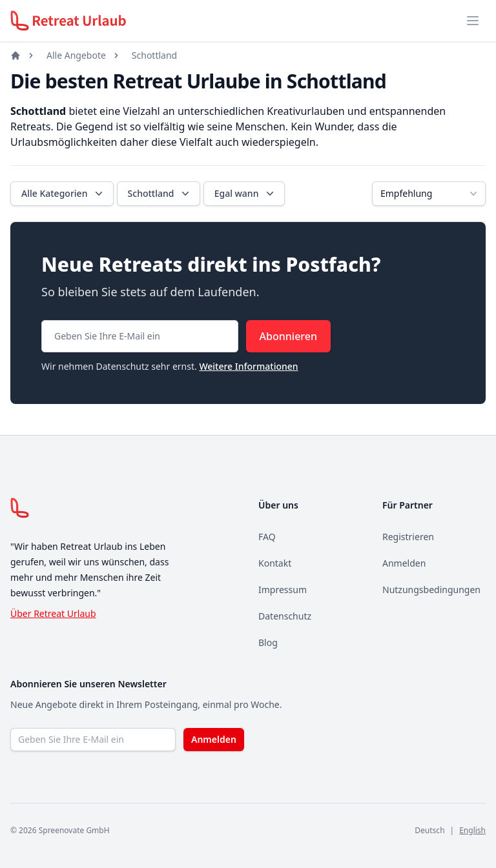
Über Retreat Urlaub (53, 613)
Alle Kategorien (63, 194)
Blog (268, 642)
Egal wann (246, 194)
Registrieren (408, 537)
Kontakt (275, 563)
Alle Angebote (76, 55)
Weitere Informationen (248, 366)
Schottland (154, 55)
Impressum (283, 590)
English (472, 830)
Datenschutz (285, 616)
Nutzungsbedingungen (431, 590)
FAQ (267, 537)
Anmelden (404, 563)
